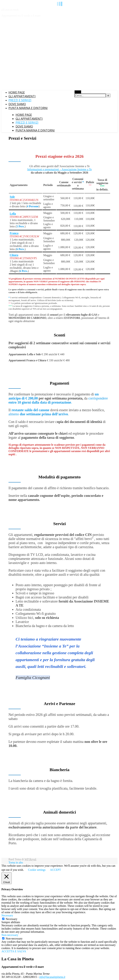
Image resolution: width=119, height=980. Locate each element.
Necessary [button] (7, 915)
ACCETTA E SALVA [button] (14, 951)
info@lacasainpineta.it (52, 977)
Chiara (14, 255)
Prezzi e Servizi (20, 100)
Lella (13, 214)
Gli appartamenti (22, 96)
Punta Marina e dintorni (28, 108)
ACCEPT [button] (55, 870)
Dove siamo (17, 104)
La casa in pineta (10, 9)
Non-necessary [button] (10, 935)
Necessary (12, 919)
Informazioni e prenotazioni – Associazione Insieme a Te (59, 169)
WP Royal (30, 859)
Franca (14, 233)
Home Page (17, 92)
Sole (12, 197)
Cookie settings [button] (37, 870)
